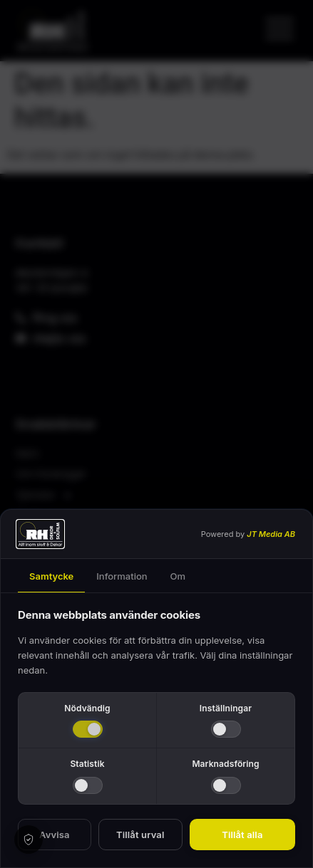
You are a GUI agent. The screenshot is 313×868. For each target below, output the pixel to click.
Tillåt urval (140, 835)
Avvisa (55, 835)
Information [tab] (122, 576)
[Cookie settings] (29, 840)
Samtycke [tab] (51, 576)
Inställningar (226, 708)
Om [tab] (178, 576)
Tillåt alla (242, 835)
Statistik (87, 764)
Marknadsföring (225, 764)
